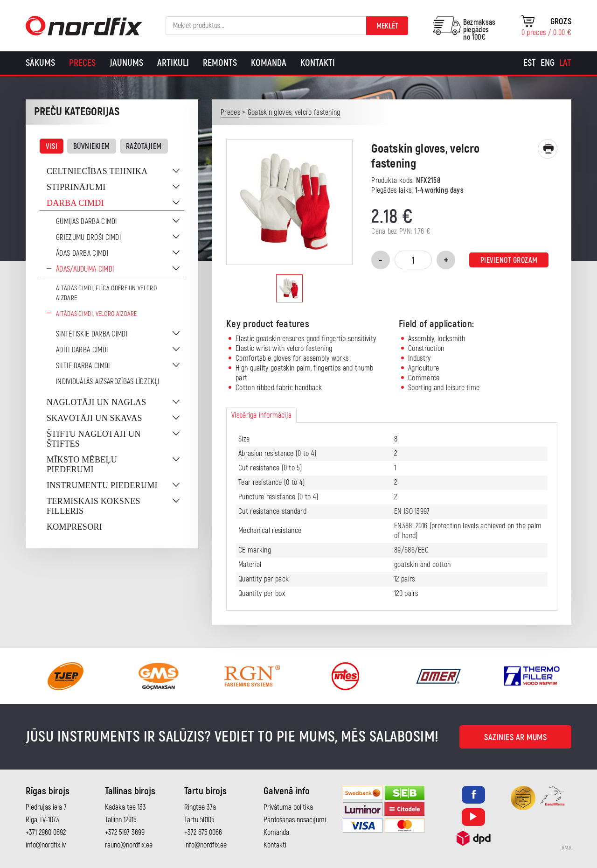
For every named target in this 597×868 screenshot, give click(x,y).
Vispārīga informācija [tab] (261, 415)
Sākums (40, 63)
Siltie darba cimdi (83, 366)
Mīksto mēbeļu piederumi (82, 465)
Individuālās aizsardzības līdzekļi (108, 382)
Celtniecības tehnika (97, 171)
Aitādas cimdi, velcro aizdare (97, 314)
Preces (82, 63)
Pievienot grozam (509, 260)
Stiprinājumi (76, 187)
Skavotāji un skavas (94, 418)
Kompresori (74, 527)
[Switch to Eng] (548, 63)
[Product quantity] (413, 260)
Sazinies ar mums (515, 738)
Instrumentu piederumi (102, 485)
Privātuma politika (288, 807)
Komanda (269, 63)
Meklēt (387, 26)
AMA (566, 848)
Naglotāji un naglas (97, 402)
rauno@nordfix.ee (129, 845)
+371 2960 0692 (46, 833)
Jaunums (126, 63)
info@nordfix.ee (205, 845)
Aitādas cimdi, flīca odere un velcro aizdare (106, 293)
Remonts (220, 63)
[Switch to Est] (530, 63)
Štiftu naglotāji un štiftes (94, 439)
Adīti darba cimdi (82, 350)
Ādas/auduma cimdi (85, 269)
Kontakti (318, 63)
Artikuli (173, 63)
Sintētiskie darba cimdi (92, 334)
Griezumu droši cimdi (88, 238)
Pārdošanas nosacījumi (295, 820)
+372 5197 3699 (125, 833)
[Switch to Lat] (565, 63)
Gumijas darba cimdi (87, 222)
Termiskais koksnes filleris (94, 506)
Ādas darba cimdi (82, 253)
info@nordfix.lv (46, 845)
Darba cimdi (75, 203)
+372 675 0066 (203, 833)
